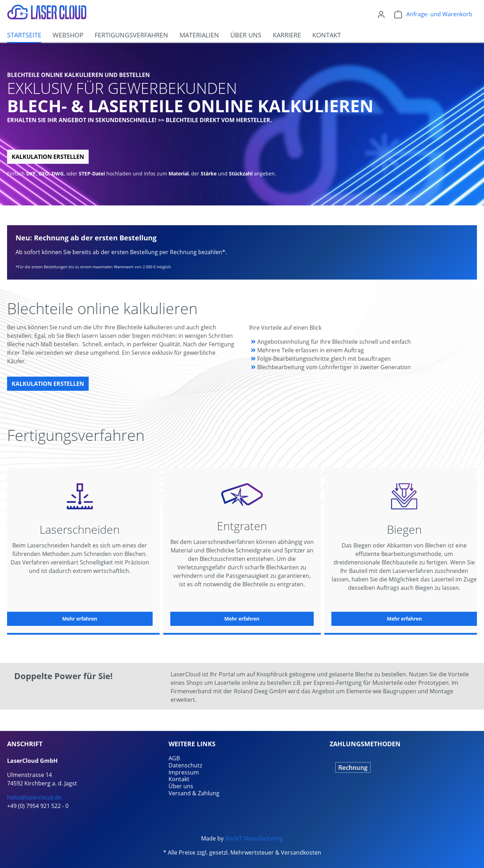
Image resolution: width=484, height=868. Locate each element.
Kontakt (179, 779)
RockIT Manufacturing (254, 838)
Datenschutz (185, 765)
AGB (174, 758)
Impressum (184, 772)
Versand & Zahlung (194, 793)
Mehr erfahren (80, 619)
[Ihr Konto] (381, 14)
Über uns (181, 786)
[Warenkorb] (433, 14)
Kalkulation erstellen (48, 157)
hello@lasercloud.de (34, 797)
